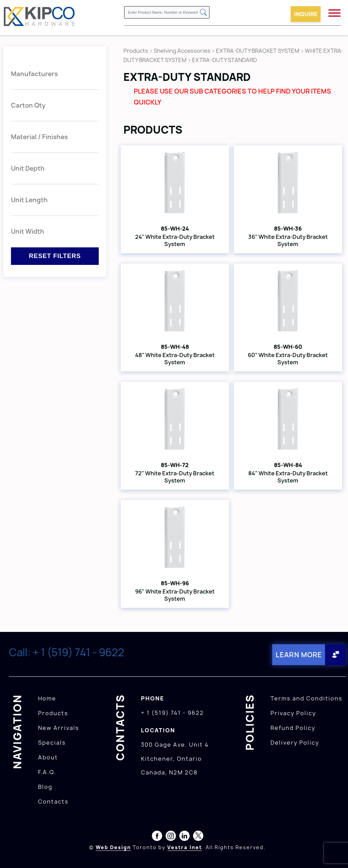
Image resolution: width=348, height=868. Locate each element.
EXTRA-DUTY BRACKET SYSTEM (258, 51)
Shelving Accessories (182, 51)
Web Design (113, 847)
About (48, 757)
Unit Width (28, 231)
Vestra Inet (185, 847)
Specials (52, 742)
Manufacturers (34, 74)
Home (47, 698)
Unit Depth (28, 168)
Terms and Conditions (307, 698)
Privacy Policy (293, 712)
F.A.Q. (47, 771)
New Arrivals (59, 727)
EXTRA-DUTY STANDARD (224, 60)
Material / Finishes (39, 137)
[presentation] (335, 853)
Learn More (298, 654)
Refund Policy (293, 727)
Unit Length (29, 200)
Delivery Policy (295, 742)
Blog (45, 786)
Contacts (53, 801)
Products (136, 51)
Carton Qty (28, 105)
